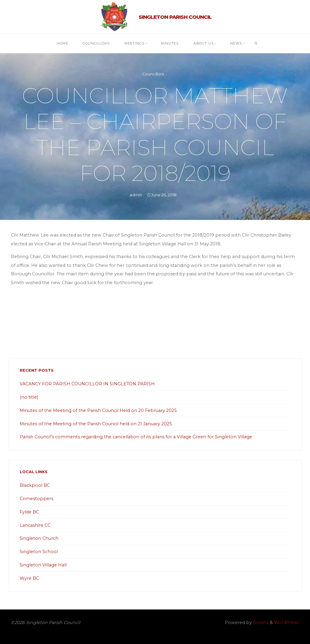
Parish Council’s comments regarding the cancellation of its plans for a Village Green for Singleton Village (136, 437)
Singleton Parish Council (175, 17)
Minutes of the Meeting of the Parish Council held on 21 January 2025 (96, 424)
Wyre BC (29, 578)
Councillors (153, 74)
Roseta (260, 622)
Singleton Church (39, 538)
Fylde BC (29, 512)
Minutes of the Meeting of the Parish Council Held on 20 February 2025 (98, 410)
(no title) (29, 397)
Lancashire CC (35, 525)
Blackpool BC (35, 485)
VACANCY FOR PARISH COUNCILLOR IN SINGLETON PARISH (87, 384)
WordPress (286, 622)
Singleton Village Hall (43, 565)
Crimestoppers (36, 499)
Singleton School (39, 552)
